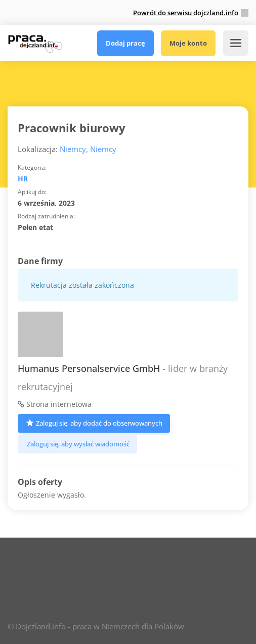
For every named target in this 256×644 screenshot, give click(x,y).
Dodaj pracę (125, 43)
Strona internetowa (55, 404)
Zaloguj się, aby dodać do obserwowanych (94, 422)
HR (23, 179)
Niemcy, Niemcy (88, 149)
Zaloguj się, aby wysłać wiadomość (77, 444)
